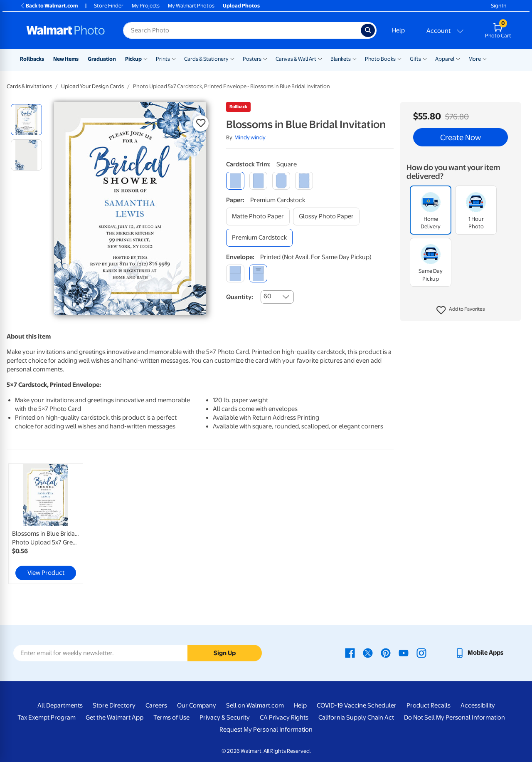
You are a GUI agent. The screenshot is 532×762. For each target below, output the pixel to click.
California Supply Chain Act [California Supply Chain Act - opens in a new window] (356, 717)
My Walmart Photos (191, 6)
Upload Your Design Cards (92, 86)
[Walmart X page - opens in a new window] (368, 653)
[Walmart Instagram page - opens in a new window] (421, 653)
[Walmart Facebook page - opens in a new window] (350, 653)
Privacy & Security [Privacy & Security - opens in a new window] (225, 717)
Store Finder (109, 6)
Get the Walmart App (115, 717)
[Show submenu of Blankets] (355, 58)
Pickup (133, 59)
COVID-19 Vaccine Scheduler (357, 705)
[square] (235, 181)
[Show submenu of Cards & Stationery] (232, 58)
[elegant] (281, 181)
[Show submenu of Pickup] (145, 58)
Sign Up (225, 653)
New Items (66, 59)
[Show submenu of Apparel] (458, 58)
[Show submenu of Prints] (174, 58)
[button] (461, 310)
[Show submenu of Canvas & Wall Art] (320, 58)
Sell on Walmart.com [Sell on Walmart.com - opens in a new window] (255, 705)
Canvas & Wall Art (296, 59)
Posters (252, 59)
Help (398, 30)
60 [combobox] (267, 296)
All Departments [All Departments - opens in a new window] (60, 705)
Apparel (445, 59)
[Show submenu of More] (485, 58)
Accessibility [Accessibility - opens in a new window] (478, 705)
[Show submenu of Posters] (265, 58)
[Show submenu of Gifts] (425, 58)
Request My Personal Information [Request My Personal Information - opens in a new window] (266, 730)
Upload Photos (241, 6)
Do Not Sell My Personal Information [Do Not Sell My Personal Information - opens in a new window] (454, 717)
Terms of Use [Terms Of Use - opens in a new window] (171, 717)
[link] (46, 524)
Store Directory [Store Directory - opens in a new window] (114, 705)
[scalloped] (304, 181)
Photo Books (380, 59)
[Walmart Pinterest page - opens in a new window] (386, 653)
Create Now (461, 137)
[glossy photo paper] (326, 216)
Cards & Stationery (206, 59)
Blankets (341, 59)
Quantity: (240, 297)
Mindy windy (250, 137)
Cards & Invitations (29, 86)
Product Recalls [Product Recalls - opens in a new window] (429, 705)
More (475, 59)
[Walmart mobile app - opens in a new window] (479, 653)
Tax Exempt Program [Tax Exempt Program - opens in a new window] (47, 717)
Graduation (102, 59)
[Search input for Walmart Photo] (242, 30)
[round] (258, 181)
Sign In (499, 6)
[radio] (26, 120)
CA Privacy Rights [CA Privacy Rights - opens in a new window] (284, 717)
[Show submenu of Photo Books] (399, 58)
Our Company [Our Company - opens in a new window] (197, 705)
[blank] (235, 273)
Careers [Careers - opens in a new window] (156, 705)
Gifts (415, 59)
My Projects (146, 6)
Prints (163, 59)
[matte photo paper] (258, 216)
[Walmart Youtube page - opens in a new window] (404, 653)
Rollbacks (32, 59)
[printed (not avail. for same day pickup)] (258, 273)
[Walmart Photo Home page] (66, 30)
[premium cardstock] (259, 238)
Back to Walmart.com (49, 6)
